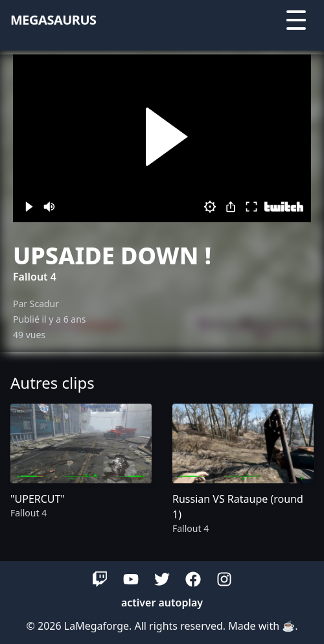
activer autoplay (162, 603)
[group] (81, 470)
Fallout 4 (35, 277)
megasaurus (53, 20)
